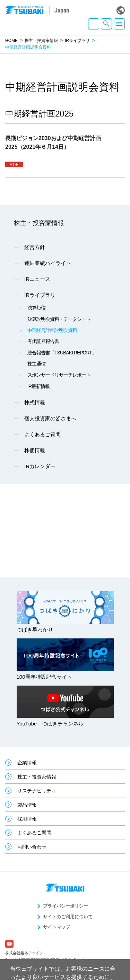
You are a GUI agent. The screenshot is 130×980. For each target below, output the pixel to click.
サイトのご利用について (68, 917)
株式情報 (35, 402)
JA (94, 24)
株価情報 (35, 450)
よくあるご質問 (42, 434)
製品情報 (27, 805)
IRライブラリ (77, 41)
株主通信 (36, 364)
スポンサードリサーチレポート (59, 375)
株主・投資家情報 (41, 41)
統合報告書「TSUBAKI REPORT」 (62, 353)
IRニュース (37, 279)
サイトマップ (57, 927)
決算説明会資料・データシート (59, 319)
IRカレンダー (40, 466)
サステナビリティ (37, 791)
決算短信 (36, 308)
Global (121, 10)
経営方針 (35, 247)
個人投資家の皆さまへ (50, 418)
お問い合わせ (32, 847)
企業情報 (27, 763)
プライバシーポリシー (66, 906)
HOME (11, 41)
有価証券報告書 (43, 341)
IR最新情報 (38, 386)
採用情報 (27, 819)
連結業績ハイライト (48, 263)
